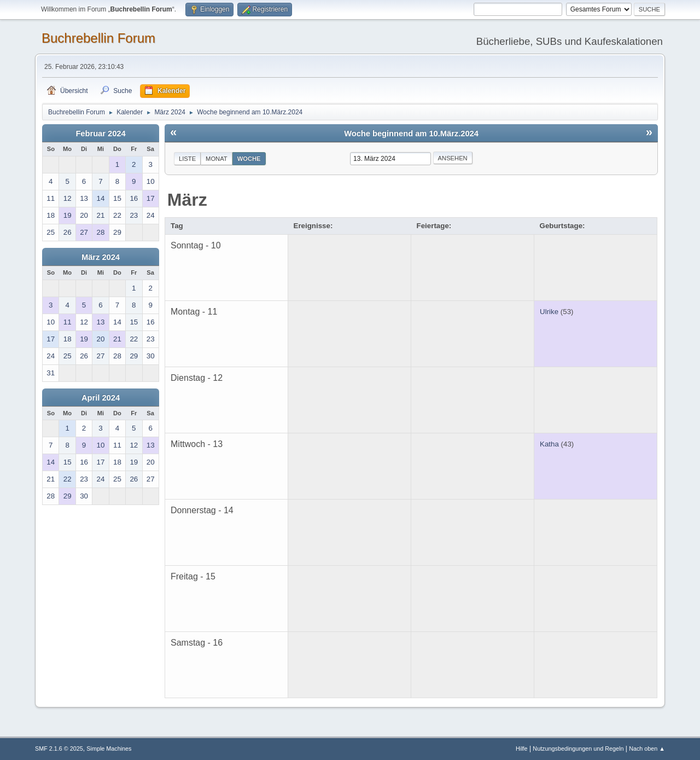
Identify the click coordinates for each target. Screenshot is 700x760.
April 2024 (101, 398)
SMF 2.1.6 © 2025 (59, 749)
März (187, 200)
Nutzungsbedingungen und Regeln (578, 749)
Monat (217, 159)
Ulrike (549, 312)
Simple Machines (109, 749)
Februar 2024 (100, 134)
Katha (549, 444)
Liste (187, 159)
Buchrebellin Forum (98, 38)
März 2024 (101, 257)
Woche (249, 159)
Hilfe (522, 749)
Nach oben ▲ (647, 749)
